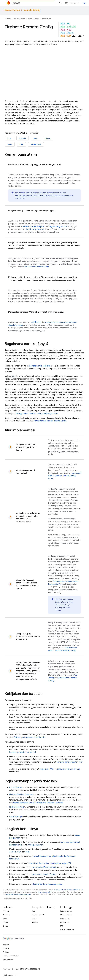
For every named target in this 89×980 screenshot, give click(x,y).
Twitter (34, 919)
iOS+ (9, 138)
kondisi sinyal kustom (35, 229)
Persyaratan (7, 969)
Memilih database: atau (38, 803)
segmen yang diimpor (58, 227)
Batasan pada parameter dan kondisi (30, 737)
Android (23, 138)
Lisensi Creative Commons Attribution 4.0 (68, 890)
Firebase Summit (38, 915)
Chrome (6, 948)
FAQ (62, 926)
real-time (40, 366)
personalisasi (37, 267)
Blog (33, 911)
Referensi (6, 915)
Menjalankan (46, 19)
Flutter (48, 138)
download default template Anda (64, 476)
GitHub (5, 926)
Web (36, 138)
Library (5, 922)
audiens (33, 227)
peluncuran (68, 769)
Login (84, 3)
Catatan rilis (65, 922)
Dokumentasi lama (67, 930)
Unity (10, 144)
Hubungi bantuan (67, 911)
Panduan (6, 911)
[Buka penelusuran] (60, 3)
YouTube (35, 922)
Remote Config (32, 10)
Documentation (11, 10)
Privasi (16, 969)
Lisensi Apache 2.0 (45, 892)
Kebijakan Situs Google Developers (19, 894)
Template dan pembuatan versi (69, 762)
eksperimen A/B (46, 769)
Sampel (6, 919)
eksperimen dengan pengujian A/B (50, 863)
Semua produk (8, 960)
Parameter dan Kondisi (50, 421)
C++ (21, 144)
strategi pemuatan (35, 845)
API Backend (36, 144)
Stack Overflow (66, 915)
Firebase (8, 19)
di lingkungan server (48, 884)
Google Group (66, 919)
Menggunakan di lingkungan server (34, 195)
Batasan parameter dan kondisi (22, 752)
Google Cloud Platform (11, 956)
